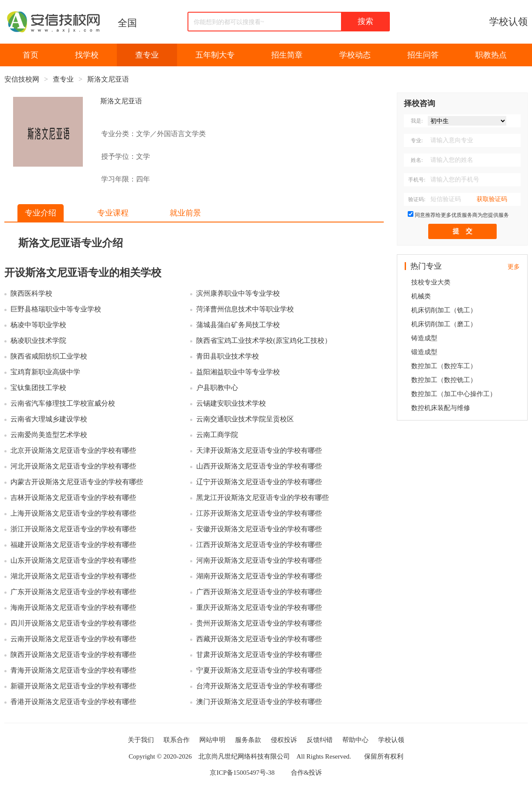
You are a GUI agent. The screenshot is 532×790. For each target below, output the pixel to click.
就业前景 (185, 213)
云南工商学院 (217, 435)
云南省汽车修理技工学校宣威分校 (63, 403)
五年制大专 (215, 55)
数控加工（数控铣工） (444, 380)
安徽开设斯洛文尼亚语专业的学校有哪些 (259, 529)
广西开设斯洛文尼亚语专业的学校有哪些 (259, 592)
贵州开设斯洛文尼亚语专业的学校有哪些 (259, 623)
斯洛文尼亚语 (108, 79)
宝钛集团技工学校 (38, 388)
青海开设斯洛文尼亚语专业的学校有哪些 (73, 670)
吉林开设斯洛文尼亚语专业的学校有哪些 (73, 498)
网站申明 (212, 740)
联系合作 (177, 740)
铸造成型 (424, 338)
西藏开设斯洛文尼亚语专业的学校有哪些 (259, 639)
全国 (127, 23)
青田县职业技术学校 (228, 356)
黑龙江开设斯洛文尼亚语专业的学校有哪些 (263, 498)
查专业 (147, 55)
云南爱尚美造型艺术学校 (49, 435)
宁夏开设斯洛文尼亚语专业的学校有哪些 (259, 670)
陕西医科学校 (31, 293)
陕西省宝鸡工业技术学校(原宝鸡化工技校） (264, 340)
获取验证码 (492, 199)
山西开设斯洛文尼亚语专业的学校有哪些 (259, 466)
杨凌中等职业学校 (38, 325)
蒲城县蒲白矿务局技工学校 (238, 325)
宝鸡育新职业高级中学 (45, 372)
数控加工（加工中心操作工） (454, 394)
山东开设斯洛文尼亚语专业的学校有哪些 (73, 560)
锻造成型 (424, 352)
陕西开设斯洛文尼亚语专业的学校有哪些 (73, 655)
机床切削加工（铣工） (444, 310)
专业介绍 (41, 213)
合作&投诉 (307, 773)
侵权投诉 (284, 740)
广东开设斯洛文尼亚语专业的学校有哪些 (73, 592)
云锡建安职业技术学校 (231, 403)
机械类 (421, 296)
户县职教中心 (217, 388)
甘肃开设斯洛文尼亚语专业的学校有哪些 (259, 655)
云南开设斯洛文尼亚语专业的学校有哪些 (73, 639)
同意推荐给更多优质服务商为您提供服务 (462, 215)
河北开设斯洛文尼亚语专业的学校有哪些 (73, 466)
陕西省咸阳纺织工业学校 (49, 356)
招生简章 (287, 55)
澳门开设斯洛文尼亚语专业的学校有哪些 (259, 702)
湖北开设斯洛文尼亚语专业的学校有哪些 (73, 576)
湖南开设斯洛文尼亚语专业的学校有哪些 (259, 576)
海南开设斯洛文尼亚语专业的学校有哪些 (73, 607)
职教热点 (491, 55)
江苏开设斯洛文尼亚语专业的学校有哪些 (259, 513)
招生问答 (423, 55)
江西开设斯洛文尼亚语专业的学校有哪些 (259, 545)
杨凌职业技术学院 (38, 340)
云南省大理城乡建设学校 (49, 419)
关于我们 (141, 740)
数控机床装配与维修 (441, 408)
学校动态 (355, 55)
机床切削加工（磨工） (444, 324)
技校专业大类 (431, 282)
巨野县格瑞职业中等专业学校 (56, 309)
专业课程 (113, 213)
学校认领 (508, 22)
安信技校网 (22, 79)
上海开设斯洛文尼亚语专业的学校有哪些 (73, 513)
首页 (31, 55)
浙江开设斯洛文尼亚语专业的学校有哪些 (73, 529)
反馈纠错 (320, 740)
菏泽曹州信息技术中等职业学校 (245, 309)
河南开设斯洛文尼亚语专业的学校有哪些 (259, 560)
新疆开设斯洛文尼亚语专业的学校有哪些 (73, 686)
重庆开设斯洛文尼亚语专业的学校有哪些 (259, 607)
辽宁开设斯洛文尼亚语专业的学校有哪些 (259, 482)
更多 (514, 267)
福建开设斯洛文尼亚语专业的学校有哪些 (73, 545)
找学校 (87, 55)
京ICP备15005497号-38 (242, 773)
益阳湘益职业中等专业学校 (238, 372)
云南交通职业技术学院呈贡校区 (245, 419)
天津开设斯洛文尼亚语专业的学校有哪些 (259, 450)
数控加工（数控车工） (444, 366)
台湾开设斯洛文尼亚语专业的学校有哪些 (259, 686)
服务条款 (248, 740)
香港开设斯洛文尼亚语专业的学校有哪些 (73, 702)
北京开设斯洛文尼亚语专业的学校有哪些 (73, 450)
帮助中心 (355, 740)
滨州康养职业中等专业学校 (238, 293)
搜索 (365, 21)
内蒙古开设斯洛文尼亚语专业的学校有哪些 (77, 482)
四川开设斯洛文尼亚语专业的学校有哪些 (73, 623)
